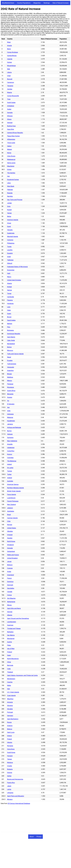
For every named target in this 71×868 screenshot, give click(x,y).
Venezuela (10, 367)
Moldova (10, 763)
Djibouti (10, 263)
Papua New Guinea (13, 136)
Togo (9, 99)
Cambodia (10, 297)
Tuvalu (9, 247)
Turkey (9, 474)
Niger (9, 42)
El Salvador (11, 404)
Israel (9, 257)
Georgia (10, 612)
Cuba (9, 669)
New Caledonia (12, 441)
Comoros (10, 240)
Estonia (10, 773)
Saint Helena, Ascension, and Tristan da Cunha (22, 675)
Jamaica (10, 424)
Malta (9, 685)
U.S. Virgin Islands (13, 692)
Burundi (10, 79)
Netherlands (11, 602)
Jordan (9, 203)
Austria (9, 642)
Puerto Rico (11, 783)
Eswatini (10, 253)
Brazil (9, 515)
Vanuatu (10, 230)
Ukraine (10, 742)
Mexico (10, 381)
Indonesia (10, 414)
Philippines (11, 243)
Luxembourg (11, 498)
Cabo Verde (11, 340)
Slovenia (10, 706)
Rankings (47, 3)
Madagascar (11, 159)
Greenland (10, 575)
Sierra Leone (11, 163)
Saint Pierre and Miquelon (16, 796)
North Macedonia (13, 659)
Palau (9, 645)
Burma (9, 431)
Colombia (10, 458)
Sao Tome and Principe (15, 200)
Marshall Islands (13, 237)
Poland (9, 739)
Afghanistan (11, 139)
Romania (10, 746)
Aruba (9, 572)
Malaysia (10, 417)
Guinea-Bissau (12, 56)
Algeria (9, 283)
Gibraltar (10, 531)
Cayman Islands (12, 518)
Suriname (10, 438)
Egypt (9, 226)
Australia (10, 481)
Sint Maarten (11, 598)
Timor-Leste (11, 143)
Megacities (37, 3)
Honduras (10, 304)
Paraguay (10, 384)
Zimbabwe (11, 106)
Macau (9, 605)
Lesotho (10, 250)
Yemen (9, 213)
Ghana (9, 119)
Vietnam (10, 434)
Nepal (9, 357)
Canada (10, 592)
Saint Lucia (11, 732)
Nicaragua (10, 387)
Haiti (9, 273)
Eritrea (9, 170)
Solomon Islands (13, 220)
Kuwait (9, 210)
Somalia (10, 113)
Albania (10, 615)
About (32, 837)
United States (12, 528)
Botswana (10, 330)
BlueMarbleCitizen (8, 3)
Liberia (9, 72)
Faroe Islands (12, 494)
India (9, 411)
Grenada (10, 548)
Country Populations (24, 3)
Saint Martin (11, 337)
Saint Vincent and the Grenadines (18, 618)
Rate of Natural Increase (61, 3)
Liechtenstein (12, 622)
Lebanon (10, 508)
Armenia (10, 702)
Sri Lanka (10, 468)
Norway (10, 525)
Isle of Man (11, 649)
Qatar (9, 310)
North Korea (11, 541)
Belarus (10, 729)
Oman (9, 223)
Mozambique (11, 66)
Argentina (10, 371)
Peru (9, 327)
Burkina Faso (11, 126)
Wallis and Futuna (13, 555)
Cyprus (9, 595)
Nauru (9, 277)
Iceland (10, 478)
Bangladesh (11, 344)
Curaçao (10, 568)
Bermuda (10, 665)
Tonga (9, 293)
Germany (10, 716)
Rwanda (10, 193)
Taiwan (9, 759)
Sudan (9, 109)
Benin (9, 49)
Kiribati (9, 287)
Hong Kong (11, 749)
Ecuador (10, 360)
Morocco (10, 350)
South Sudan (11, 103)
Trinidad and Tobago (14, 629)
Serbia (9, 776)
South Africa (11, 391)
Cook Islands (11, 696)
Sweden (10, 538)
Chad (9, 76)
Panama (10, 300)
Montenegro (11, 679)
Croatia (9, 766)
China (9, 662)
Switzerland (11, 551)
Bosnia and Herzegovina (15, 779)
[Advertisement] (35, 819)
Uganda (10, 59)
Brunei (9, 317)
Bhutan (9, 374)
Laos (9, 307)
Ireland (9, 464)
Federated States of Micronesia (17, 267)
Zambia (10, 89)
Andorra (10, 726)
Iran (8, 407)
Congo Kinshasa (12, 52)
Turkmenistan (12, 364)
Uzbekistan (11, 448)
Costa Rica (11, 451)
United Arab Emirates (14, 280)
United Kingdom (12, 558)
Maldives (10, 377)
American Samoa (13, 484)
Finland (10, 652)
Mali (9, 69)
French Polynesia (13, 501)
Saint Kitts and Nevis (14, 608)
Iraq (8, 176)
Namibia (10, 196)
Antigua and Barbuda (14, 427)
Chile (9, 521)
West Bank (11, 186)
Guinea (9, 62)
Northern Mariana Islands (15, 488)
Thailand (10, 672)
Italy (9, 689)
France (9, 578)
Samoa (9, 290)
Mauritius (10, 699)
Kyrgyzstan (11, 270)
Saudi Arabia (11, 320)
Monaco (10, 799)
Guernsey (10, 625)
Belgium (10, 565)
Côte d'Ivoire (11, 156)
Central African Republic (15, 133)
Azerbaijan (11, 511)
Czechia (10, 682)
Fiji (8, 401)
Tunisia (9, 471)
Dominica (10, 582)
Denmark (10, 585)
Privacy (39, 837)
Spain (9, 655)
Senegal (10, 123)
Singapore (10, 545)
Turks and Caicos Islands (15, 354)
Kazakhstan (11, 421)
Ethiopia (10, 116)
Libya (9, 183)
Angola (9, 46)
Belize (9, 216)
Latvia (9, 789)
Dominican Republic (14, 334)
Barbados (10, 632)
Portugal (10, 712)
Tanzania (10, 86)
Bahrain (10, 324)
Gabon (9, 146)
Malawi (9, 149)
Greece (9, 736)
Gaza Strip (10, 129)
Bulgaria (10, 769)
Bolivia (9, 347)
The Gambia (11, 173)
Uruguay (10, 535)
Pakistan (10, 190)
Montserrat (11, 639)
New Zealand (11, 505)
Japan (9, 786)
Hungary (10, 756)
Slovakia (10, 709)
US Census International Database (19, 803)
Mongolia (10, 394)
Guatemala (11, 233)
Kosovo (10, 454)
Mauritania (11, 166)
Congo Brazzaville (13, 96)
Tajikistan (10, 260)
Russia (9, 722)
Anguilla (10, 444)
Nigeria (9, 92)
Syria (9, 206)
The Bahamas (12, 461)
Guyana (10, 397)
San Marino (11, 635)
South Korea (11, 752)
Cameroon (11, 82)
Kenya (9, 153)
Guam (9, 314)
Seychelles (11, 588)
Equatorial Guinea (13, 180)
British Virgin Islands (14, 491)
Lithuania (10, 793)
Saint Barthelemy (13, 719)
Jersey (9, 561)
